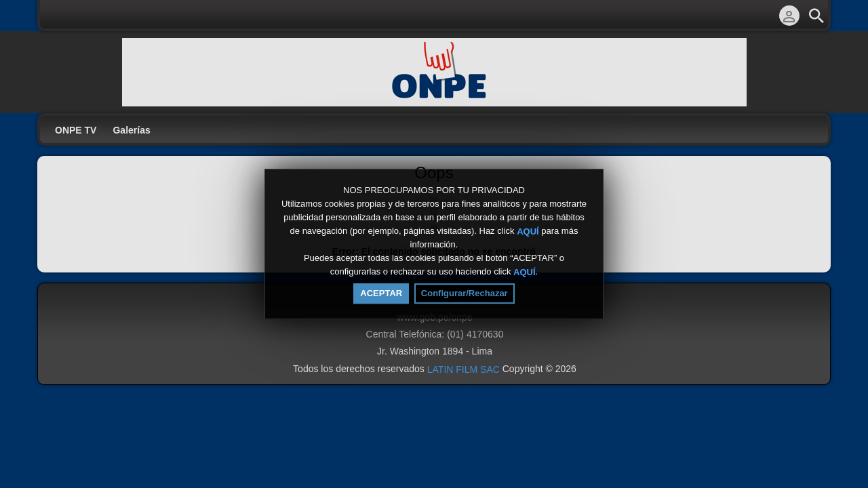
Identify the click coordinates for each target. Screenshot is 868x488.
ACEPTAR (381, 293)
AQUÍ (528, 231)
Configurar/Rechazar (465, 293)
